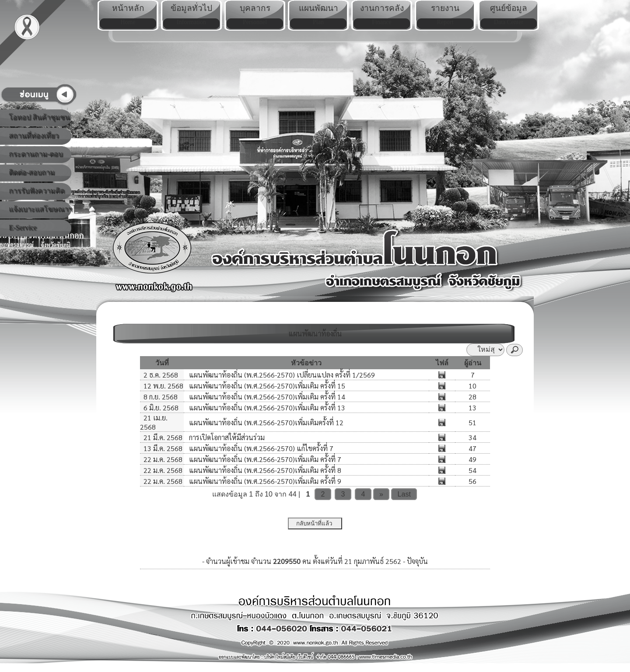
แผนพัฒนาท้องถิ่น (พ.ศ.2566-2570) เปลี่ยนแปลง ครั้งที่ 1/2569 (281, 375)
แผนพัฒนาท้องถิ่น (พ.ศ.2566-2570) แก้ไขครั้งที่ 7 (260, 448)
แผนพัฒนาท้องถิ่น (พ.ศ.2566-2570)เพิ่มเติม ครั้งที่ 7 (264, 459)
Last (404, 494)
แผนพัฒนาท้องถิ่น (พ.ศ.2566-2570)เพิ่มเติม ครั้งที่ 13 (266, 408)
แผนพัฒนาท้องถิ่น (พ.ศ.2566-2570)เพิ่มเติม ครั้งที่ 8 (264, 470)
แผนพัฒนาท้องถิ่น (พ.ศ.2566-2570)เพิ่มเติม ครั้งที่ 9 (264, 481)
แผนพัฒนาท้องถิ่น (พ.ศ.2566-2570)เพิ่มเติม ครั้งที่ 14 (266, 397)
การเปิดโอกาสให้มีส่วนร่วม (226, 437)
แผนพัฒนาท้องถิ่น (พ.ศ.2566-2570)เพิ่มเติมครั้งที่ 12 (265, 422)
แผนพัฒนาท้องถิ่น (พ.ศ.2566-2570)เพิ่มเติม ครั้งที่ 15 (266, 386)
